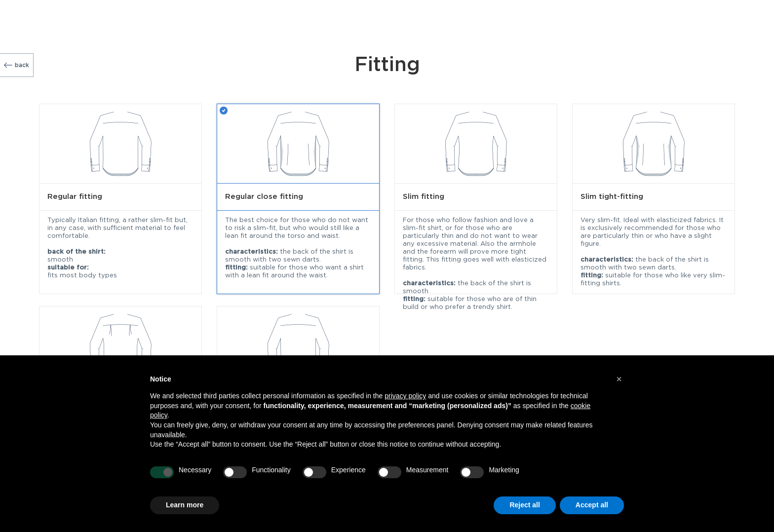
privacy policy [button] (405, 396)
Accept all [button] (592, 505)
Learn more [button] (185, 505)
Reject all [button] (524, 505)
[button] (619, 379)
